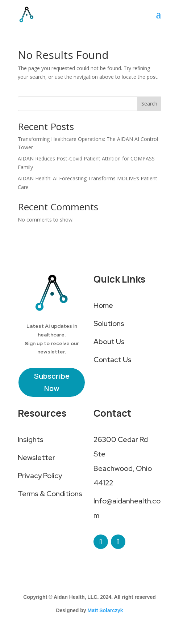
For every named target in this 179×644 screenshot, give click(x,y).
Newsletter (36, 458)
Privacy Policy (40, 476)
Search (149, 104)
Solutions (109, 323)
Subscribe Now (52, 382)
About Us (109, 342)
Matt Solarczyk (105, 610)
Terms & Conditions (50, 494)
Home (103, 305)
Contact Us (113, 360)
